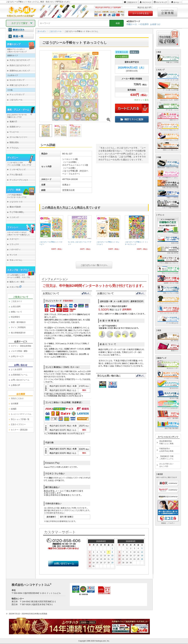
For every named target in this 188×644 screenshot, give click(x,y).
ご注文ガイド (132, 2)
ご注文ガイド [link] (16, 301)
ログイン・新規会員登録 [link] (21, 346)
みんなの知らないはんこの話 (166, 465)
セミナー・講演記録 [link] (19, 430)
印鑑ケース (132, 24)
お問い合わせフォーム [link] (20, 380)
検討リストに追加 (132, 119)
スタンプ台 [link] (14, 287)
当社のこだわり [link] (17, 398)
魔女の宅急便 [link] (15, 207)
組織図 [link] (14, 409)
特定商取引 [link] (15, 317)
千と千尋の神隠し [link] (17, 212)
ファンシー (13, 227)
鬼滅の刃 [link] (13, 122)
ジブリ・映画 (14, 190)
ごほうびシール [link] (16, 100)
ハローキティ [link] (15, 249)
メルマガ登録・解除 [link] (19, 351)
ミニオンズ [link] (14, 217)
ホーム (176, 2)
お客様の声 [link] (15, 385)
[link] (51, 234)
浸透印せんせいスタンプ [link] (20, 71)
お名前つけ (155, 24)
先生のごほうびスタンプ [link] (20, 65)
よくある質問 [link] (16, 369)
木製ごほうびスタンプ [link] (19, 85)
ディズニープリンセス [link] (19, 180)
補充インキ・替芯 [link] (17, 282)
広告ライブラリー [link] (18, 424)
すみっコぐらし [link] (16, 260)
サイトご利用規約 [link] (18, 327)
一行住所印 (143, 24)
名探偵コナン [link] (15, 127)
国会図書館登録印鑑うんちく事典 (166, 442)
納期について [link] (16, 312)
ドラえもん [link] (14, 148)
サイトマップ (161, 2)
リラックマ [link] (14, 244)
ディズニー (13, 158)
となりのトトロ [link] (16, 202)
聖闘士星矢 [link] (14, 142)
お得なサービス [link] (17, 356)
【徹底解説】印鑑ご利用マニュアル (166, 457)
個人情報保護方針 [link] (18, 333)
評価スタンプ (14, 44)
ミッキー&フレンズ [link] (17, 169)
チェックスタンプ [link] (17, 94)
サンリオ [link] (13, 255)
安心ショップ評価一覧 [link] (20, 419)
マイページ (147, 2)
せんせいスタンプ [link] (17, 80)
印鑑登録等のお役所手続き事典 (166, 450)
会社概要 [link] (15, 404)
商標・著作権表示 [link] (18, 322)
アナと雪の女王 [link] (16, 175)
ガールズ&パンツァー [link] (18, 137)
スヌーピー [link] (14, 239)
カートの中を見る (141, 13)
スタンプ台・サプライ (18, 270)
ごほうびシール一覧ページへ (94, 265)
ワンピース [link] (14, 132)
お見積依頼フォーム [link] (19, 375)
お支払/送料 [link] (16, 306)
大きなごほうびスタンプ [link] (20, 60)
